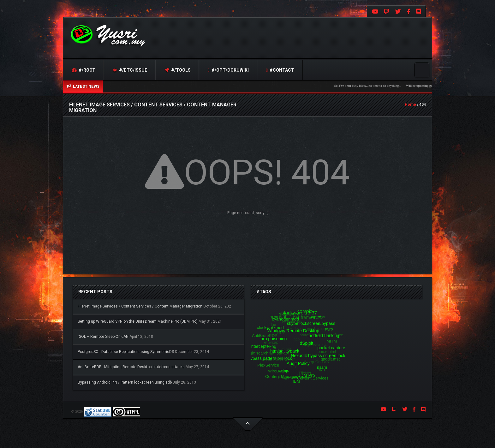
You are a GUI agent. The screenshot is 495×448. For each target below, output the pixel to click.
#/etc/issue (130, 70)
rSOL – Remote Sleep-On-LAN (103, 337)
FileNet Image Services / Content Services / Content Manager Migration (140, 306)
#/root (83, 70)
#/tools (178, 70)
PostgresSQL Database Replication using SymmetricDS (126, 352)
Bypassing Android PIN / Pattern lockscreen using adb (125, 382)
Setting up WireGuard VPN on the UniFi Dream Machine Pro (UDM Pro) (138, 321)
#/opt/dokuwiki (228, 70)
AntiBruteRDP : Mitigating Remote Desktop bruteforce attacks (131, 367)
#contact (280, 70)
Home (410, 105)
